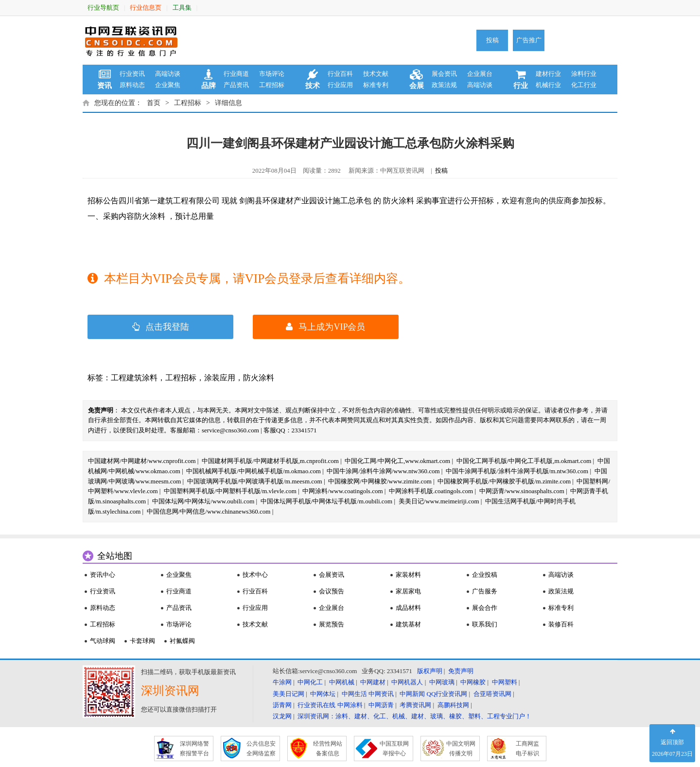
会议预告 (332, 591)
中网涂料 (350, 705)
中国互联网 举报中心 (394, 749)
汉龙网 (282, 716)
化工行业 (584, 85)
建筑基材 (408, 624)
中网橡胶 (473, 682)
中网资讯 (381, 694)
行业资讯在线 (316, 705)
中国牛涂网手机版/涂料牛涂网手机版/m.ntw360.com (517, 471)
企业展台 (480, 74)
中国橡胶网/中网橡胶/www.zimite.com (380, 481)
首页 (154, 103)
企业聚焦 (168, 85)
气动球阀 (103, 641)
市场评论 (272, 74)
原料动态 (132, 85)
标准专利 (376, 85)
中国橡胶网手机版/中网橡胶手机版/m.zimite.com (504, 481)
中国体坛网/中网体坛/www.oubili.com (203, 501)
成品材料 (408, 608)
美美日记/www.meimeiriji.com (439, 501)
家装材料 (408, 575)
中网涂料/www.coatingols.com (342, 491)
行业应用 (340, 85)
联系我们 (485, 624)
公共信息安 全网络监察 (261, 749)
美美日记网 (289, 694)
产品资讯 (236, 85)
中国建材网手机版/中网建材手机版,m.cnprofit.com (270, 461)
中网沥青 (381, 705)
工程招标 (272, 85)
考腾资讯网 (415, 705)
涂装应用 (220, 378)
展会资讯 (444, 74)
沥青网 (282, 705)
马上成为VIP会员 (325, 327)
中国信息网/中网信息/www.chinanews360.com (209, 511)
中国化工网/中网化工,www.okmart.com (397, 461)
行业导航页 (103, 8)
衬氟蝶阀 (182, 641)
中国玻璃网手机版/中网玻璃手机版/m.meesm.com (255, 481)
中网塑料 (505, 682)
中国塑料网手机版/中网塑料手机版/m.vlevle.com (230, 491)
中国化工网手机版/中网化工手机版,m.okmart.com (524, 461)
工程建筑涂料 (134, 378)
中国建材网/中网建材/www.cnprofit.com (142, 461)
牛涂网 (282, 682)
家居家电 (408, 591)
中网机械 (342, 682)
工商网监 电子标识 (527, 749)
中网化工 (310, 682)
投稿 (492, 40)
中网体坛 (323, 694)
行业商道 (236, 74)
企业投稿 (485, 575)
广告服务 (485, 591)
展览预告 (332, 624)
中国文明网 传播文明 (461, 749)
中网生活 (354, 694)
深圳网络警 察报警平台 (194, 749)
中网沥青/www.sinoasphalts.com (522, 491)
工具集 (182, 8)
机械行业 (548, 85)
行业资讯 (132, 74)
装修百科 (561, 624)
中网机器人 (407, 682)
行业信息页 (146, 8)
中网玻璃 (442, 682)
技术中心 (255, 575)
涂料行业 (584, 74)
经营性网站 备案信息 (328, 749)
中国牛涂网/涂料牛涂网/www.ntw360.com (383, 471)
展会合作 (485, 608)
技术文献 (376, 74)
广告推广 (529, 40)
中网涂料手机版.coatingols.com (431, 491)
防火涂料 (259, 378)
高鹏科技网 (453, 705)
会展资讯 (332, 575)
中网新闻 (412, 694)
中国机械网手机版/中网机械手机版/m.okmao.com (254, 471)
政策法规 (444, 85)
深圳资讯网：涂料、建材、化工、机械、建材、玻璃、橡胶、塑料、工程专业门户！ (414, 716)
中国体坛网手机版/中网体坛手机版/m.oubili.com (327, 501)
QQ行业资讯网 (447, 694)
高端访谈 (168, 74)
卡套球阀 (142, 641)
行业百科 (340, 74)
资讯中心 (103, 575)
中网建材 (373, 682)
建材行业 (548, 74)
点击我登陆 (161, 327)
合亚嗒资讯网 (492, 694)
